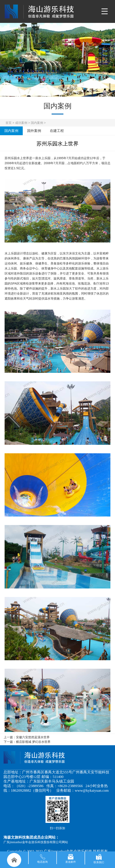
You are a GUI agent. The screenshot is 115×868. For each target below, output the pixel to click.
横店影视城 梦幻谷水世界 (33, 742)
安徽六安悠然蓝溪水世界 (33, 737)
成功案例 (21, 123)
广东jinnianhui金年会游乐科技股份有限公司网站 (36, 842)
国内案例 (37, 123)
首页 (9, 123)
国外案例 (34, 131)
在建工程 (57, 131)
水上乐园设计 (14, 253)
